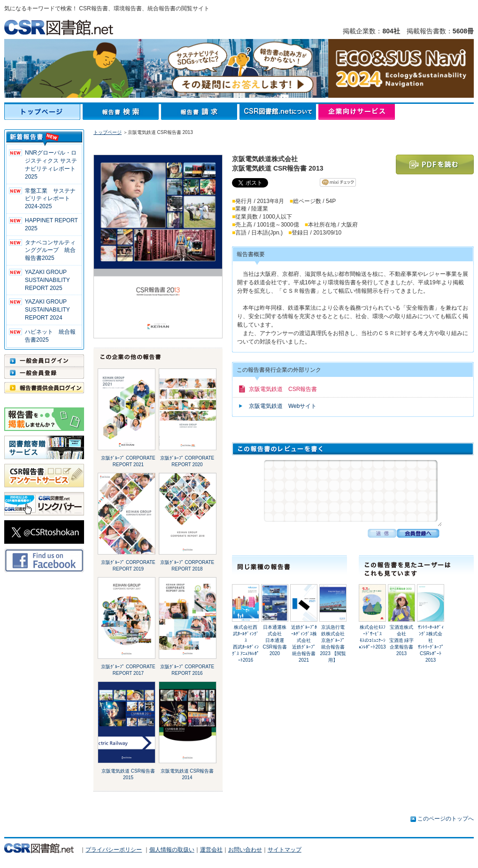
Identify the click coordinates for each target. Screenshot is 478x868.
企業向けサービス (357, 112)
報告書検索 (122, 112)
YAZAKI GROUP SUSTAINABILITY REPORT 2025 (47, 280)
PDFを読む (435, 164)
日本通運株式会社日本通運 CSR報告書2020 (276, 640)
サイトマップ (285, 850)
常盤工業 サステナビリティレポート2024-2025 (50, 199)
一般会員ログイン (44, 360)
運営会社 (211, 850)
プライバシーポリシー (114, 850)
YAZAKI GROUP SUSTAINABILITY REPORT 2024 (47, 310)
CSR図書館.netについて (279, 112)
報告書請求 (200, 112)
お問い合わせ (245, 850)
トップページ (43, 112)
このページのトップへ (446, 819)
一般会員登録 (44, 373)
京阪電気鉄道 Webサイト (283, 406)
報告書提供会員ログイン (44, 388)
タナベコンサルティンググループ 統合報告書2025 (50, 250)
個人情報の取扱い (172, 850)
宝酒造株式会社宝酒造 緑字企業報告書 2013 (402, 640)
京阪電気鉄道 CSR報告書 (283, 389)
